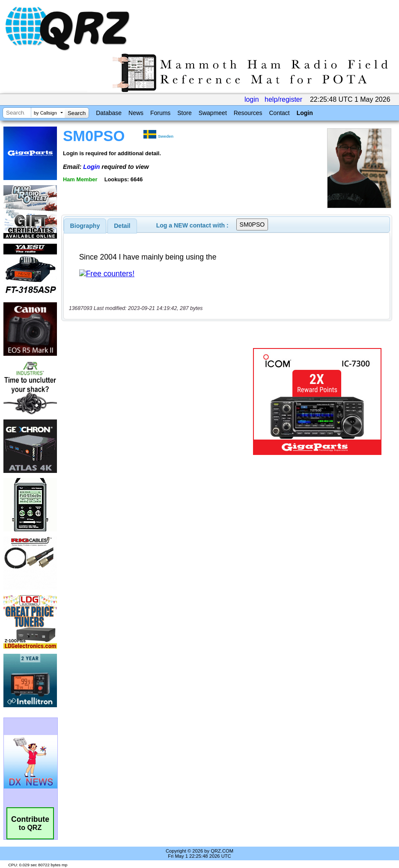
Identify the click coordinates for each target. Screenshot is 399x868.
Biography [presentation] (85, 226)
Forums (160, 113)
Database (109, 113)
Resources (248, 113)
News (136, 113)
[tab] (85, 226)
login (252, 99)
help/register (283, 99)
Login (305, 113)
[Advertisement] (159, 402)
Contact (279, 113)
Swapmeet (213, 113)
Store (184, 113)
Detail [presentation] (122, 226)
